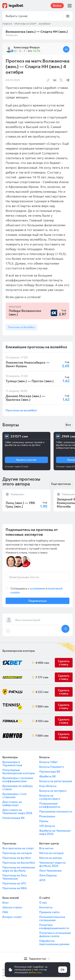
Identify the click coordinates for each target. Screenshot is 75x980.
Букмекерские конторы (19, 651)
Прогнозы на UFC (14, 883)
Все (68, 425)
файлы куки (35, 972)
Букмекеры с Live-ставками (15, 796)
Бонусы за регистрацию (56, 781)
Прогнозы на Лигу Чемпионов (15, 877)
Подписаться (37, 602)
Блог (6, 903)
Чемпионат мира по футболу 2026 (52, 864)
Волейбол (45, 24)
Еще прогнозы (61, 484)
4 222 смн (41, 692)
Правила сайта (49, 912)
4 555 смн (41, 721)
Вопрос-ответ (12, 917)
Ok (63, 970)
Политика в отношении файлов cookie (55, 934)
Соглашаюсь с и (36, 590)
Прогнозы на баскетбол (19, 863)
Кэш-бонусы (48, 786)
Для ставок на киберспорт (12, 803)
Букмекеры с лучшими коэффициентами (18, 780)
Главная (7, 24)
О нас (43, 903)
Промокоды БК (50, 772)
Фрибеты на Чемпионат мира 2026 (55, 832)
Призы (44, 821)
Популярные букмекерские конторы (19, 772)
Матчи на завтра (50, 858)
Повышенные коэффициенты (50, 805)
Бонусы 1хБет (48, 762)
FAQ (5, 912)
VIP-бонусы (47, 826)
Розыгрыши (47, 816)
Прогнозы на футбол (17, 858)
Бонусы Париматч (52, 767)
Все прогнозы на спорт (18, 848)
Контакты (46, 907)
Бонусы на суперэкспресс (50, 797)
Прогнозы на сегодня (17, 853)
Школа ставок (12, 907)
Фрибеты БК (48, 776)
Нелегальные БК (14, 818)
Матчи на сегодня (51, 853)
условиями (37, 588)
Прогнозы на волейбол (21, 410)
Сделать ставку (64, 692)
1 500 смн (41, 706)
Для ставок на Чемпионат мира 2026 (17, 811)
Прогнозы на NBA (15, 888)
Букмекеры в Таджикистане (12, 764)
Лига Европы (48, 875)
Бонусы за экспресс (53, 791)
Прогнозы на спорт (25, 24)
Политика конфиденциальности (54, 926)
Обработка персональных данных (54, 942)
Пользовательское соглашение (52, 919)
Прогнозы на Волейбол (21, 327)
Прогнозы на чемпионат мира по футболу (19, 869)
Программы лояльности (56, 811)
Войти (57, 6)
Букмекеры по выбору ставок (18, 788)
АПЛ (42, 880)
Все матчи (46, 848)
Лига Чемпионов (50, 871)
